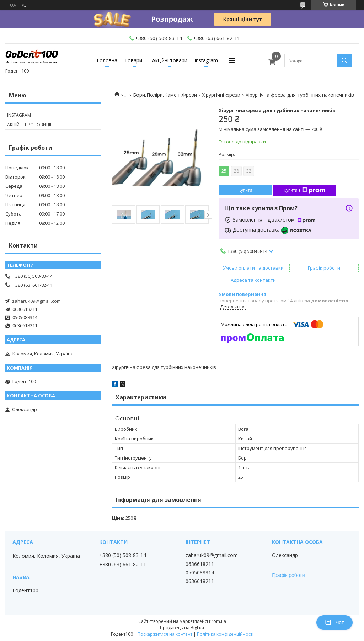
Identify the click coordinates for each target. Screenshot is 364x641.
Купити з (304, 190)
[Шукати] (344, 60)
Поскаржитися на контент (165, 634)
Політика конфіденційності (225, 634)
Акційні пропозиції (29, 125)
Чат (334, 623)
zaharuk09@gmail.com (36, 301)
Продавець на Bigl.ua (182, 628)
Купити (245, 190)
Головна (107, 60)
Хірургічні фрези (221, 95)
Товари (133, 60)
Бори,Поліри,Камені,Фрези (165, 95)
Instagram (206, 60)
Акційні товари (170, 60)
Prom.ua (218, 621)
